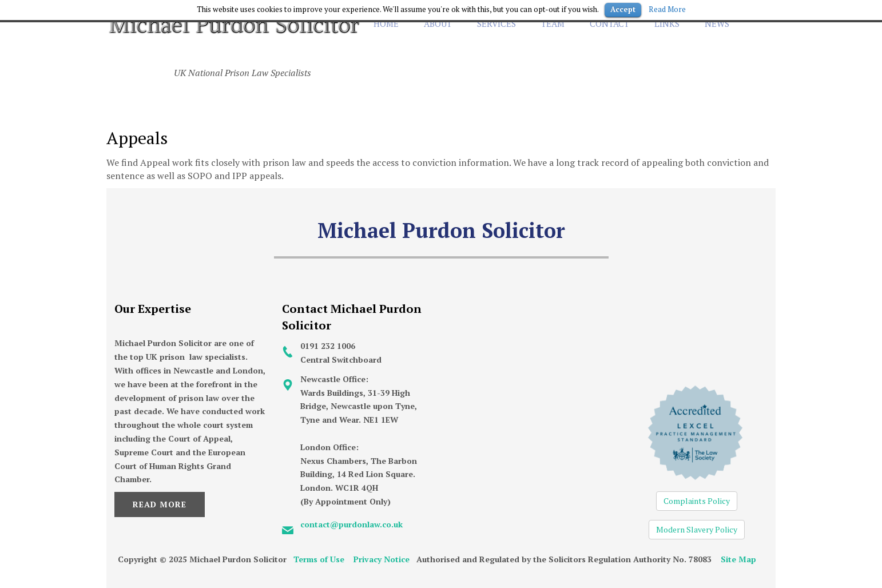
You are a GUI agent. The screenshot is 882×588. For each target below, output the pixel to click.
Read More (160, 504)
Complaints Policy (697, 501)
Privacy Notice (382, 559)
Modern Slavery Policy (697, 529)
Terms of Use (319, 559)
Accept (623, 9)
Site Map (738, 559)
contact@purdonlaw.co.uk (351, 524)
